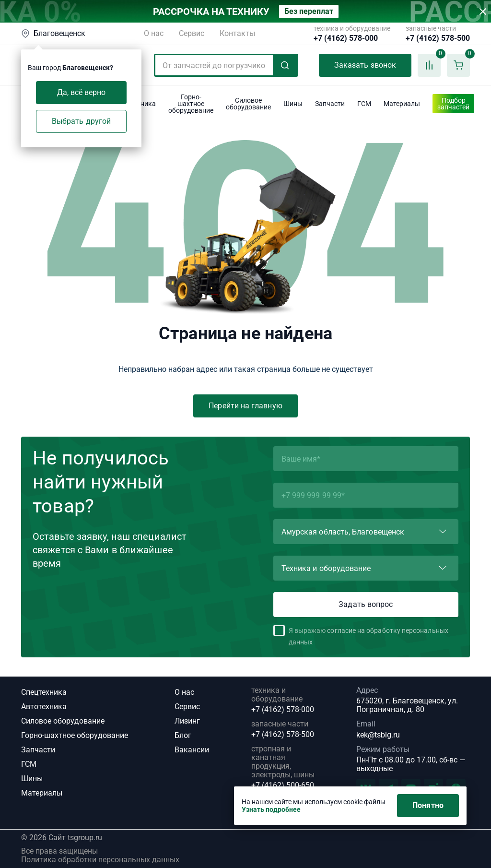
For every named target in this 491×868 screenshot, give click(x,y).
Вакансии (192, 750)
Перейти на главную (245, 406)
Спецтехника (44, 692)
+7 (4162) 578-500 (438, 38)
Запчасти (38, 750)
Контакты (237, 33)
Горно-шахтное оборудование (75, 735)
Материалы (42, 793)
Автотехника (44, 707)
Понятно (428, 805)
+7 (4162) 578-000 (346, 38)
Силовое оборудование (63, 721)
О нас (154, 33)
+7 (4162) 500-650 (283, 785)
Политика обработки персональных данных (100, 860)
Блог (183, 735)
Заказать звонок (365, 65)
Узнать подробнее (271, 809)
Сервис (192, 33)
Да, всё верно (82, 92)
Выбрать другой (81, 121)
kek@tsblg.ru (378, 735)
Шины (32, 779)
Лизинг (187, 721)
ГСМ (29, 764)
